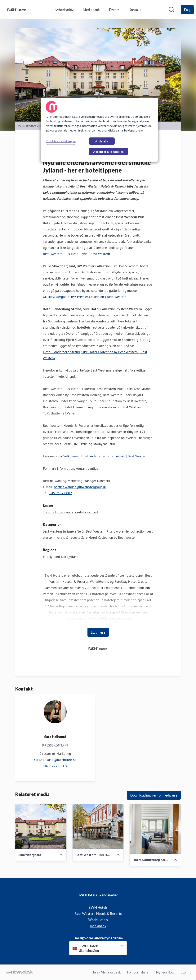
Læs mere (98, 632)
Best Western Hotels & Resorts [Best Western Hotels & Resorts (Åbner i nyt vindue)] (98, 913)
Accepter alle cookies (108, 152)
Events (114, 10)
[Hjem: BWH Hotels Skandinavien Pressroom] (17, 10)
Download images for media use (154, 795)
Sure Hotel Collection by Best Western (109, 537)
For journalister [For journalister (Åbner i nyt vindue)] (138, 972)
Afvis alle (102, 141)
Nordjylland (70, 557)
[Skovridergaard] (41, 826)
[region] (99, 130)
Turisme (49, 512)
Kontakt (135, 10)
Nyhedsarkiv (64, 10)
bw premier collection (130, 531)
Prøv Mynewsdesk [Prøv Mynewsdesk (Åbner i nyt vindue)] (107, 972)
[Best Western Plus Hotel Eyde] (98, 826)
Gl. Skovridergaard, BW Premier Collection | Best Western (85, 297)
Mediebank (91, 10)
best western (52, 531)
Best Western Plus (99, 531)
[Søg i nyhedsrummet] (171, 10)
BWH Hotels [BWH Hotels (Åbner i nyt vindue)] (98, 907)
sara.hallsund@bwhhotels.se (55, 760)
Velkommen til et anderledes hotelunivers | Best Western (105, 456)
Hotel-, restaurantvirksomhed (76, 512)
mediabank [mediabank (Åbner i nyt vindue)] (98, 926)
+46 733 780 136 (55, 766)
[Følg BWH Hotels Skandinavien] (187, 10)
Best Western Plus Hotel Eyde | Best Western (76, 254)
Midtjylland (51, 557)
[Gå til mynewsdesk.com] (20, 972)
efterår (80, 531)
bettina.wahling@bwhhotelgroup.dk (80, 487)
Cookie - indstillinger (61, 141)
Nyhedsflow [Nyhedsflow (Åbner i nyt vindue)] (165, 972)
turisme (68, 531)
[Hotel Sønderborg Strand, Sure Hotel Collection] (155, 829)
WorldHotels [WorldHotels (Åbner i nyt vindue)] (98, 920)
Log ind (186, 972)
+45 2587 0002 (61, 493)
